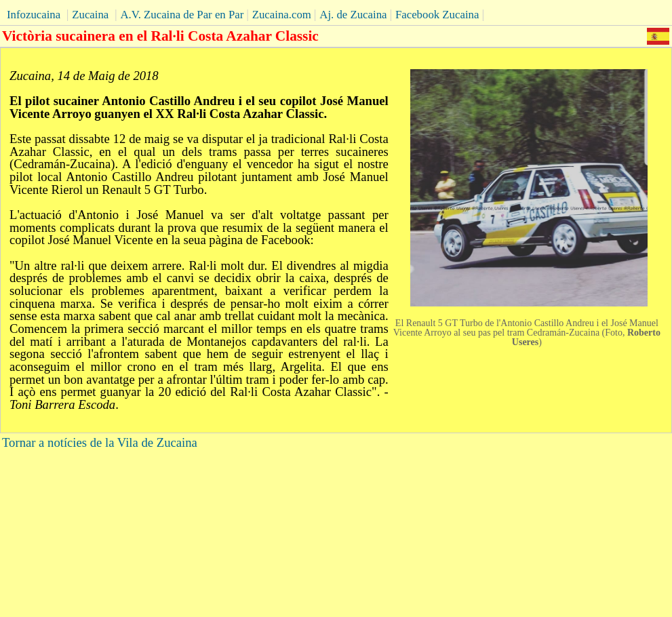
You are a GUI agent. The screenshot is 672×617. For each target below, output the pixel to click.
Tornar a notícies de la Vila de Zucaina (100, 442)
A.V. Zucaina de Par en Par (182, 15)
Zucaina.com (282, 15)
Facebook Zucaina (437, 15)
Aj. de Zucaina (353, 15)
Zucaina (90, 15)
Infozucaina (34, 15)
